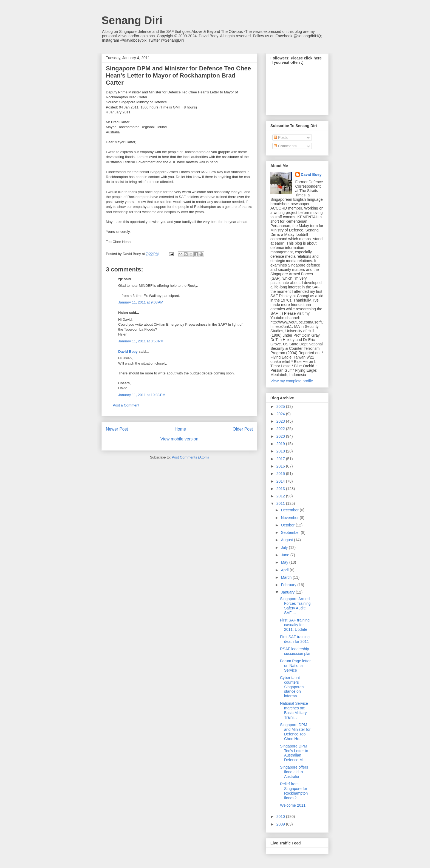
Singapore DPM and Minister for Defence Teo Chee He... (295, 732)
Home (180, 429)
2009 (281, 824)
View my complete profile (292, 381)
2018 (281, 451)
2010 (281, 817)
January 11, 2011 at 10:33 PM (142, 395)
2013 (281, 489)
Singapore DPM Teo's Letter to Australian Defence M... (294, 753)
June (285, 555)
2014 (281, 481)
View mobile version (179, 439)
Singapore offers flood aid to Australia (294, 772)
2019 (281, 444)
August (287, 540)
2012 (281, 496)
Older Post (243, 429)
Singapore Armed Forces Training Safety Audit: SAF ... (295, 606)
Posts (281, 137)
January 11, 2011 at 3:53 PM (141, 341)
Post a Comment (126, 405)
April (285, 570)
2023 (281, 421)
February (289, 585)
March (287, 577)
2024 (281, 414)
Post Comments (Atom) (190, 457)
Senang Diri (132, 20)
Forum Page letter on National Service (295, 666)
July (285, 548)
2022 (281, 429)
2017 (281, 459)
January (288, 592)
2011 (281, 503)
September (291, 532)
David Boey (128, 352)
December (290, 510)
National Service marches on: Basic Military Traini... (294, 710)
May (285, 562)
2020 (281, 436)
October (288, 525)
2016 (281, 466)
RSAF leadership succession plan (296, 651)
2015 (281, 474)
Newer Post (117, 429)
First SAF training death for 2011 (295, 639)
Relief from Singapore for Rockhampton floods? (294, 791)
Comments (285, 146)
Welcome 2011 (293, 805)
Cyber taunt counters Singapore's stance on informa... (292, 687)
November (290, 518)
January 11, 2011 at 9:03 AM (141, 302)
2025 (281, 406)
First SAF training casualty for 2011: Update (295, 625)
